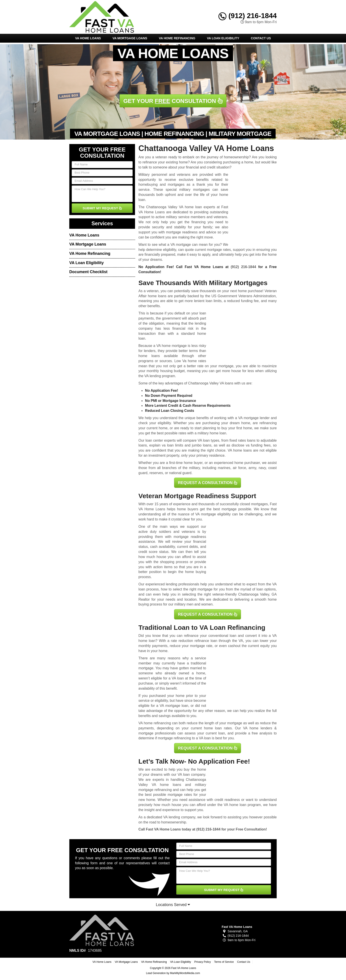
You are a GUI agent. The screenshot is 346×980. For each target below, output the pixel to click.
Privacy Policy (202, 962)
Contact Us (261, 38)
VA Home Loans (88, 38)
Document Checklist (88, 272)
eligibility (164, 423)
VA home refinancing (155, 723)
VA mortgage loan (174, 706)
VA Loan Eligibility (223, 38)
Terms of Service (224, 962)
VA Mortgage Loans (130, 38)
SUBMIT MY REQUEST (102, 208)
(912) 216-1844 (248, 16)
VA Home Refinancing (177, 38)
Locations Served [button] (173, 905)
